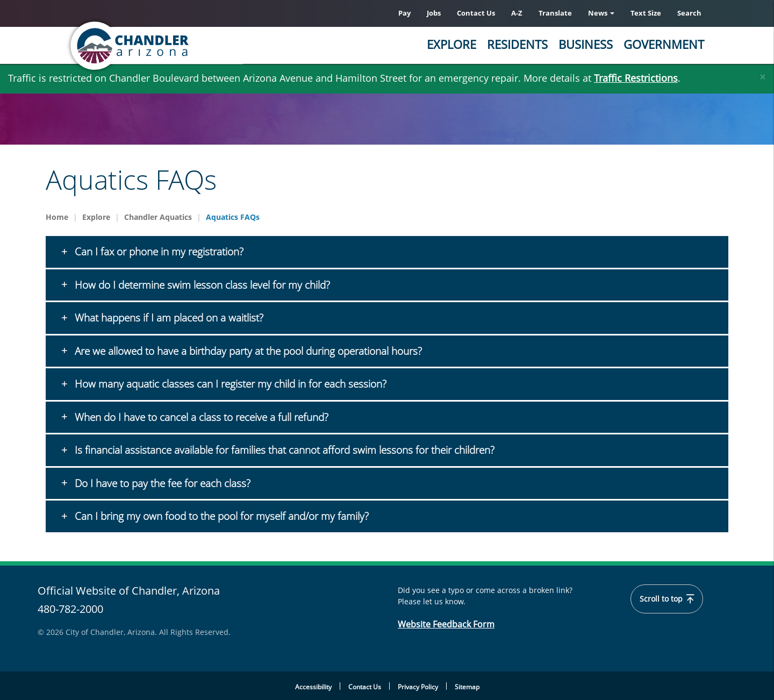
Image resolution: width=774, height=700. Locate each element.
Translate (555, 13)
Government (664, 44)
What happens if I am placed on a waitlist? (168, 318)
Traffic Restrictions (636, 78)
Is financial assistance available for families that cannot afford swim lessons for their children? (283, 450)
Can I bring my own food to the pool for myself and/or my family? (220, 516)
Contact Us (476, 13)
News (601, 13)
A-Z (517, 13)
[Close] (763, 74)
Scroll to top (667, 599)
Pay (404, 13)
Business (586, 44)
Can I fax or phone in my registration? (158, 252)
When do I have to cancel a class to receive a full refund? (200, 417)
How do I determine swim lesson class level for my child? (201, 285)
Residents (517, 44)
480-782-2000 (70, 609)
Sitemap (467, 687)
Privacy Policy (418, 687)
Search (689, 13)
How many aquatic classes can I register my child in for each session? (229, 384)
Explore (451, 44)
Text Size (646, 13)
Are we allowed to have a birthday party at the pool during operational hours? (247, 351)
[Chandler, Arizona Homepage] (172, 46)
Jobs (434, 13)
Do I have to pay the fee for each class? (161, 483)
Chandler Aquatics (158, 217)
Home (57, 217)
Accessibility (313, 687)
